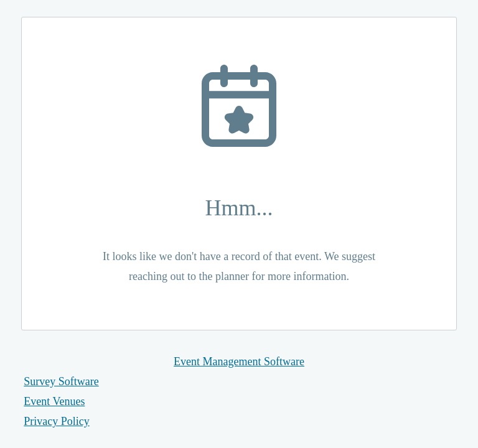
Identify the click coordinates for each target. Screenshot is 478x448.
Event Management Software (239, 362)
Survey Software (61, 381)
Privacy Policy (57, 421)
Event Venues (54, 401)
